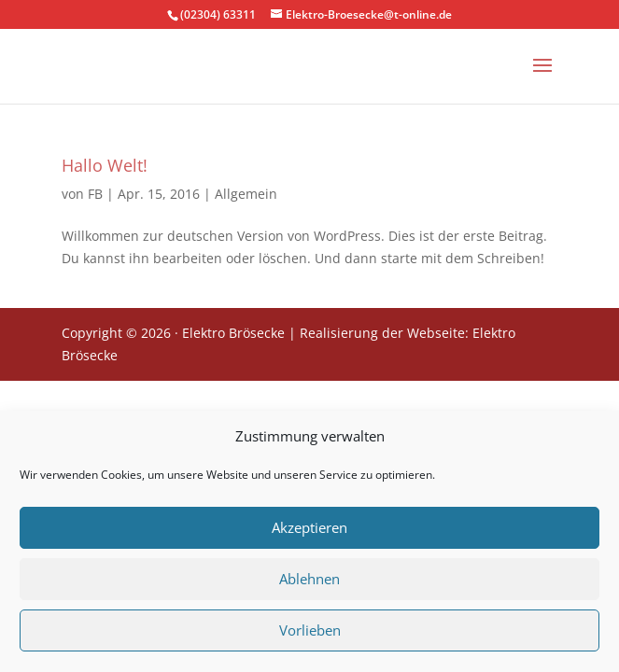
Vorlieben (310, 635)
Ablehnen (309, 583)
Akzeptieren (309, 532)
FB (95, 194)
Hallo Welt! (105, 165)
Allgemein (246, 194)
